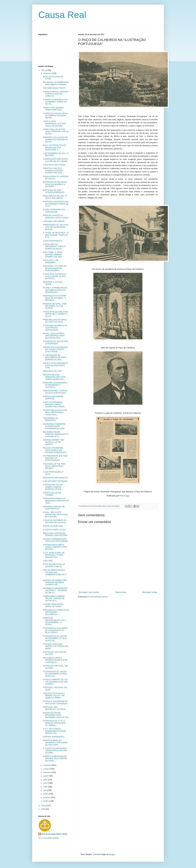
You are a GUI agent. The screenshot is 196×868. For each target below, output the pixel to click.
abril (45, 790)
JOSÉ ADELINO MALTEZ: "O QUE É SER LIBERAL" (55, 197)
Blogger (112, 854)
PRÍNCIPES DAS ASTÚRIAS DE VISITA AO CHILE (55, 321)
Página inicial (121, 592)
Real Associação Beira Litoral (54, 834)
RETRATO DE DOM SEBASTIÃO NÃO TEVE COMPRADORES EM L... (55, 377)
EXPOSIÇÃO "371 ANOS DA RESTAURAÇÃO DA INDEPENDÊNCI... (55, 268)
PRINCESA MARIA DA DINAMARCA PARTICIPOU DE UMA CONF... (55, 743)
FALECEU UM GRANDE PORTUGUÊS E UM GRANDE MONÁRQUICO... (55, 450)
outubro (47, 769)
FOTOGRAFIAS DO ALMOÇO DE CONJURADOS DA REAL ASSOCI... (55, 630)
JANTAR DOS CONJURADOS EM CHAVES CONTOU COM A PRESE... (55, 350)
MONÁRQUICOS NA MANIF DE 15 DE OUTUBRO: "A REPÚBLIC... (55, 298)
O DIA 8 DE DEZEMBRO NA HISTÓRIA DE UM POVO (55, 521)
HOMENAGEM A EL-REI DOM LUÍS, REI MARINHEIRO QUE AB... (55, 227)
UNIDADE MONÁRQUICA (54, 737)
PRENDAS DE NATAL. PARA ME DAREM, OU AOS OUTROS (55, 306)
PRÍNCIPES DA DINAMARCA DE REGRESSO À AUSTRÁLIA (55, 385)
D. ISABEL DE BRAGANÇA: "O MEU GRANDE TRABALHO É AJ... (56, 235)
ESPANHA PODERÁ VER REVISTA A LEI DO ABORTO (53, 442)
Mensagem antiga (150, 592)
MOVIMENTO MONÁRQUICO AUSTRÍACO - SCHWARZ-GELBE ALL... (55, 591)
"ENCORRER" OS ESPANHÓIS (50, 419)
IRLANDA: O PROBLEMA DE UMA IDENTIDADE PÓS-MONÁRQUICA (55, 290)
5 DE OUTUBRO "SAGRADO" (55, 481)
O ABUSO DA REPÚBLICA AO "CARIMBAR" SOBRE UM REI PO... (55, 102)
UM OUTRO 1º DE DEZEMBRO (51, 261)
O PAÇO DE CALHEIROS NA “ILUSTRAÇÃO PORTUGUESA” (55, 328)
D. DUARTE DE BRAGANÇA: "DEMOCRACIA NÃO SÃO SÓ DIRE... (55, 751)
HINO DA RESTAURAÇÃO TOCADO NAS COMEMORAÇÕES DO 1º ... (55, 573)
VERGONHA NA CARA (52, 371)
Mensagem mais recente (89, 592)
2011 (43, 70)
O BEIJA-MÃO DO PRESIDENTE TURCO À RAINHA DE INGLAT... (54, 247)
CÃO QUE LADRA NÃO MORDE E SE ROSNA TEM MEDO (55, 646)
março (46, 794)
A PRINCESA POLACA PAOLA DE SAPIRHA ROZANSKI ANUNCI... (56, 116)
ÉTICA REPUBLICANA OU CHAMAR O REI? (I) (54, 565)
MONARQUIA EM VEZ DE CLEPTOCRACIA (54, 508)
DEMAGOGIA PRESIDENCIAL (56, 478)
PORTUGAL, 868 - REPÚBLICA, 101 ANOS (54, 708)
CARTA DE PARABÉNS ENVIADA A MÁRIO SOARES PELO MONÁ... (54, 405)
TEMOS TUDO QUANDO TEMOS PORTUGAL (53, 109)
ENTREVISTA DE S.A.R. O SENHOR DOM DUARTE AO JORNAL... (54, 723)
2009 (43, 809)
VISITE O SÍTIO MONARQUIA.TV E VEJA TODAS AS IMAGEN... (55, 124)
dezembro (48, 73)
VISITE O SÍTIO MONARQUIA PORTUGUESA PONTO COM (55, 365)
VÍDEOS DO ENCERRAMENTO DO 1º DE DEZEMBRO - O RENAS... (55, 621)
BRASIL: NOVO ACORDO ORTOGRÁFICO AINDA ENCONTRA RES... (54, 336)
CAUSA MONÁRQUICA (53, 241)
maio (46, 787)
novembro (48, 765)
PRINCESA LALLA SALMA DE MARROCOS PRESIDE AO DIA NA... (55, 140)
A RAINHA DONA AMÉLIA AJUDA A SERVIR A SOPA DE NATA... (55, 547)
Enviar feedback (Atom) (98, 597)
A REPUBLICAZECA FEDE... (55, 165)
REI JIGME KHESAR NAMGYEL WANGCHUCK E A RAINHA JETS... (56, 434)
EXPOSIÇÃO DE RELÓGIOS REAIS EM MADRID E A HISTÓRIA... (55, 184)
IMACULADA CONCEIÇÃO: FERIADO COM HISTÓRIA (55, 534)
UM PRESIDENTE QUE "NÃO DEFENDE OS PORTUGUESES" (55, 458)
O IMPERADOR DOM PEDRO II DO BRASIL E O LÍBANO (55, 160)
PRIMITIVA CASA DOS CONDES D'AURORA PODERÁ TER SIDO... (53, 171)
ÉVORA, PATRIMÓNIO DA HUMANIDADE (54, 211)
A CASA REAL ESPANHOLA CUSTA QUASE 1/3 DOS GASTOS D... (55, 276)
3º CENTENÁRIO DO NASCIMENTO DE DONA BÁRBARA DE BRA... (55, 357)
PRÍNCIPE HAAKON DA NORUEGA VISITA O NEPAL (56, 217)
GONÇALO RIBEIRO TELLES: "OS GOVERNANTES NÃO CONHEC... (55, 682)
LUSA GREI (48, 561)
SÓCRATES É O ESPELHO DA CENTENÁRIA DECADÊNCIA (56, 612)
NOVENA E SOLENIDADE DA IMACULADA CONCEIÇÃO (55, 702)
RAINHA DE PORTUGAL (53, 526)
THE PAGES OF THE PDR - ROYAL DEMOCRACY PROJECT (54, 466)
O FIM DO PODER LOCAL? (54, 530)
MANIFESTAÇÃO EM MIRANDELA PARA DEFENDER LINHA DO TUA (56, 715)
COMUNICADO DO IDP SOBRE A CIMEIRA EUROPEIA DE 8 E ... (53, 487)
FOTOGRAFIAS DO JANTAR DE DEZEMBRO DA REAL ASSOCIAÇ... (55, 638)
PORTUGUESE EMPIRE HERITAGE (53, 398)
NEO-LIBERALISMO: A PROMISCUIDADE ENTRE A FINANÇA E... (55, 660)
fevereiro (47, 798)
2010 (43, 806)
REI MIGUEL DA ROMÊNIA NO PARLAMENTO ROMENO (56, 83)
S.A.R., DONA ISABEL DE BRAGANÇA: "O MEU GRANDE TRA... (54, 555)
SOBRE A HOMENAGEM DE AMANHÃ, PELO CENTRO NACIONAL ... (55, 759)
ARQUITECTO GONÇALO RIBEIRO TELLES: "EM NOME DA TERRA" (54, 696)
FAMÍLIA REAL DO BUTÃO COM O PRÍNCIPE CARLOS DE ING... (56, 132)
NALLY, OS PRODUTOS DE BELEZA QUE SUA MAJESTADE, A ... (54, 147)
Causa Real (62, 15)
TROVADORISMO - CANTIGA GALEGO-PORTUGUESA (55, 392)
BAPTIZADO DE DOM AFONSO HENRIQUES (54, 191)
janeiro (46, 801)
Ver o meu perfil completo (49, 838)
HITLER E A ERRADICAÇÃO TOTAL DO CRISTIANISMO (55, 540)
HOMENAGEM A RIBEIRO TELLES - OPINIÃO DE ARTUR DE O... (54, 598)
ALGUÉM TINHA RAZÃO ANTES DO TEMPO (53, 605)
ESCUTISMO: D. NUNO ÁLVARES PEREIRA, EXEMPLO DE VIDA (53, 255)
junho (46, 783)
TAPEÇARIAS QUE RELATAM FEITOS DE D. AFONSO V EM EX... (55, 314)
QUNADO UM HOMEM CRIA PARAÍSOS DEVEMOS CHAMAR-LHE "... (55, 583)
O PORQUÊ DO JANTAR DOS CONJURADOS (55, 343)
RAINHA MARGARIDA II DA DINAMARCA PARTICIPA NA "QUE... (56, 501)
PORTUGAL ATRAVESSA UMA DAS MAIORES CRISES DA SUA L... (56, 204)
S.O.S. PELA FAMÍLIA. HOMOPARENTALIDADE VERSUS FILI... (54, 731)
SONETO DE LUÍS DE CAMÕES (52, 494)
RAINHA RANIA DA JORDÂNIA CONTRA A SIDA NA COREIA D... (56, 94)
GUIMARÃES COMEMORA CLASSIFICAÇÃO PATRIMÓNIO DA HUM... (54, 426)
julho (46, 780)
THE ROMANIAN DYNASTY (55, 88)
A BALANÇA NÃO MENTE (54, 221)
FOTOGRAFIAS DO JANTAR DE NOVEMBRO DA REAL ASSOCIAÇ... (55, 674)
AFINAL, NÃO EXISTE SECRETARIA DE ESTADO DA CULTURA (55, 515)
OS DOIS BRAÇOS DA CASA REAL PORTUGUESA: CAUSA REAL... (55, 413)
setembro (47, 772)
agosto (46, 776)
